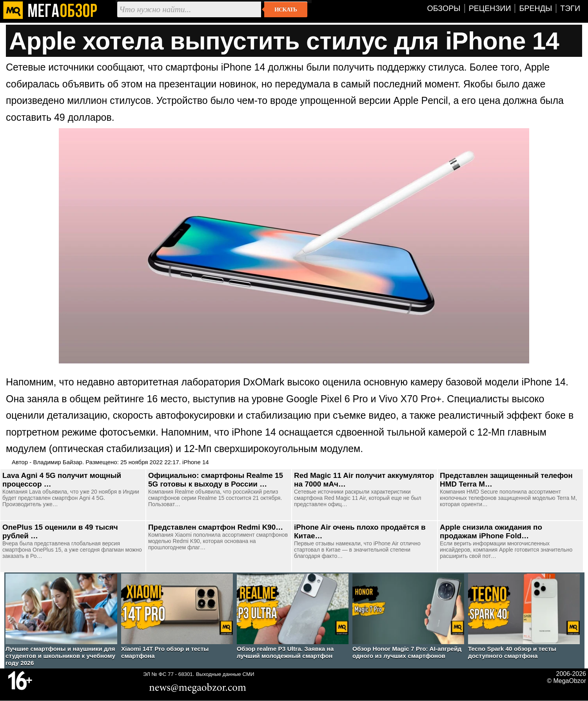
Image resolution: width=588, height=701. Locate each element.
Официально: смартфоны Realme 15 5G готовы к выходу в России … (216, 480)
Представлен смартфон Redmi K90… (216, 527)
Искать (286, 9)
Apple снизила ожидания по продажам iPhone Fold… (491, 531)
